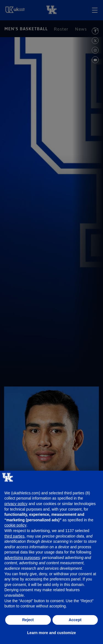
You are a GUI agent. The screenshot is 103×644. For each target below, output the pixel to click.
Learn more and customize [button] (51, 633)
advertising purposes (22, 558)
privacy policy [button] (16, 504)
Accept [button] (75, 620)
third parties (14, 536)
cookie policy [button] (15, 525)
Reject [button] (28, 620)
